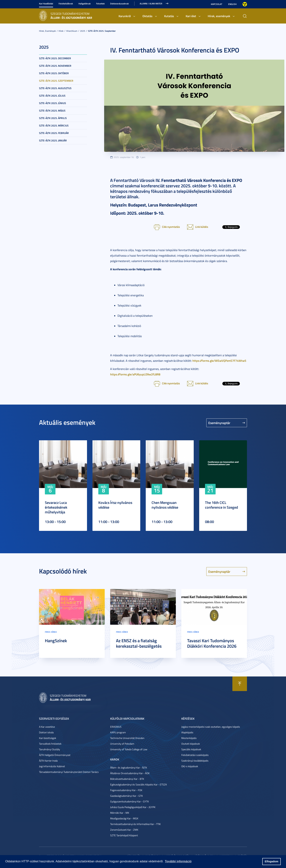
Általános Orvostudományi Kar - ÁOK (130, 773)
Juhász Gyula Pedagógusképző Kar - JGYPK (133, 807)
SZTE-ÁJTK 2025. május (52, 111)
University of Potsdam (122, 744)
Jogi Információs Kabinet (52, 766)
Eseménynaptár (219, 423)
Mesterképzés (189, 738)
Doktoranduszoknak (119, 4)
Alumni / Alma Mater (151, 4)
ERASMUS (116, 727)
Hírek (61, 31)
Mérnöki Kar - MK (120, 813)
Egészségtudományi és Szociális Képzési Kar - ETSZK (139, 784)
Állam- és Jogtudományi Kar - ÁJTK (129, 767)
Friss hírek (51, 632)
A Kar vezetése (47, 727)
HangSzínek (56, 641)
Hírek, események (219, 16)
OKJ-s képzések (190, 766)
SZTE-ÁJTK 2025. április (53, 118)
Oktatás (147, 16)
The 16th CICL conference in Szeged (222, 505)
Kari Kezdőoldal (46, 4)
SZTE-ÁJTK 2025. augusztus (55, 88)
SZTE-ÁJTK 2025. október (54, 73)
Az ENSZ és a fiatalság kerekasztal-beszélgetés (139, 643)
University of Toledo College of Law (129, 749)
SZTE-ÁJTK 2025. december (55, 58)
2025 (83, 31)
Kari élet (191, 16)
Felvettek (100, 4)
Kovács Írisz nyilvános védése (115, 505)
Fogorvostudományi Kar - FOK (126, 790)
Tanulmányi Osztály (50, 749)
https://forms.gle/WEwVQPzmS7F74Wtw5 (219, 361)
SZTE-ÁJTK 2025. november (55, 66)
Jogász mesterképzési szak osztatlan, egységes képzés (211, 727)
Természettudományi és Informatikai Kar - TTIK (135, 824)
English (232, 4)
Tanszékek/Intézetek (50, 744)
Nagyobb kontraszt (245, 4)
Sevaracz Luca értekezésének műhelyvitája (56, 507)
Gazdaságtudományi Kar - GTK (126, 796)
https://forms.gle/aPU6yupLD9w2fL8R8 (135, 374)
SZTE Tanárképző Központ (124, 835)
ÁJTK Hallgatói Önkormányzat (55, 755)
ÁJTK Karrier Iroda (48, 761)
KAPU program (118, 732)
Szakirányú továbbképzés (195, 761)
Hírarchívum (72, 31)
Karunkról (125, 16)
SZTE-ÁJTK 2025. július (52, 96)
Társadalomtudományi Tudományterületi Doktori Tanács (69, 772)
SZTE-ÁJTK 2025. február (54, 133)
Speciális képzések (191, 749)
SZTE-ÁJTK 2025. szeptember (102, 31)
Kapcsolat (217, 4)
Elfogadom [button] (271, 861)
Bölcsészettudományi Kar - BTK (127, 779)
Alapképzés (187, 732)
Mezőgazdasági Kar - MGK (124, 818)
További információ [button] (178, 861)
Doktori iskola (46, 732)
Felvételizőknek (66, 4)
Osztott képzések (191, 744)
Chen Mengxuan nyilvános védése (165, 505)
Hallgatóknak (85, 4)
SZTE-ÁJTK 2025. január (53, 140)
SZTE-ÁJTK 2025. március (54, 125)
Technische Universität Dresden (127, 738)
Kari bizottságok (48, 738)
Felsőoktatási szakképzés (195, 755)
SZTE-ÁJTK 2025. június (53, 103)
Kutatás (169, 16)
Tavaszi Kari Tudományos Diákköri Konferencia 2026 (212, 643)
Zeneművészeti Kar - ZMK (124, 830)
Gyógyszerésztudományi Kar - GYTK (130, 801)
